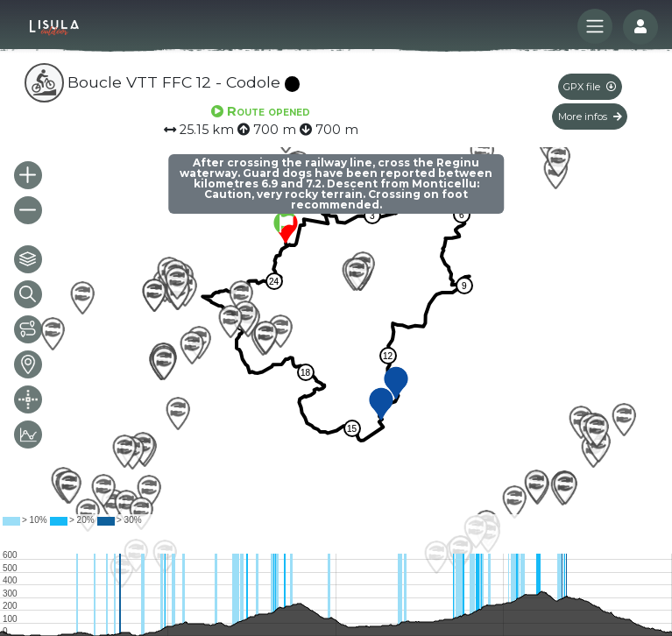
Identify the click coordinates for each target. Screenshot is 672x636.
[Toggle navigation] (595, 26)
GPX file (590, 87)
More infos (590, 117)
